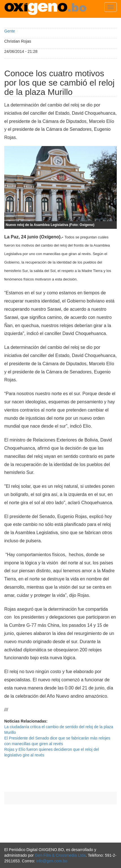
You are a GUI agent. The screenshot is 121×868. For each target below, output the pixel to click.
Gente (10, 31)
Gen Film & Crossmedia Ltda (60, 855)
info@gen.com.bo (52, 861)
